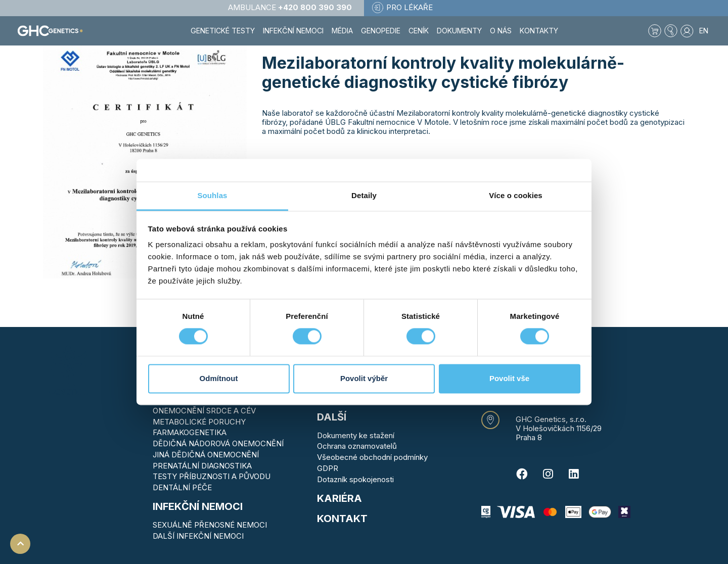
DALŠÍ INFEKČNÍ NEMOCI (198, 536)
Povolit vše (509, 378)
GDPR (328, 468)
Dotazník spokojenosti (355, 479)
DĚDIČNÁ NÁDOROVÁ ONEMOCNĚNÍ (218, 443)
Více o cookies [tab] (516, 195)
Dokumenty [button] (459, 31)
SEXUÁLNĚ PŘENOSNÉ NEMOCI (210, 525)
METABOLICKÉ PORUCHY (199, 422)
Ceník (419, 31)
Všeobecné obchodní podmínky (372, 457)
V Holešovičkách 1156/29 (559, 428)
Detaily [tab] (364, 195)
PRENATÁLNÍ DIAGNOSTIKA (202, 466)
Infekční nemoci (198, 506)
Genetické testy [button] (223, 31)
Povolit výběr (364, 378)
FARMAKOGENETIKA (190, 432)
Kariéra (339, 498)
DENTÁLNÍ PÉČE (182, 487)
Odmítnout (219, 378)
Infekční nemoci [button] (293, 31)
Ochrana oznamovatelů (357, 446)
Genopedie (381, 31)
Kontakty (539, 31)
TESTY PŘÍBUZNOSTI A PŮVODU (212, 476)
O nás (501, 31)
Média (342, 31)
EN (704, 31)
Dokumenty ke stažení (356, 435)
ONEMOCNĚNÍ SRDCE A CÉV (204, 411)
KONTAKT (342, 519)
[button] (671, 31)
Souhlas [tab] (212, 195)
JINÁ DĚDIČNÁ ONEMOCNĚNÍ (206, 455)
